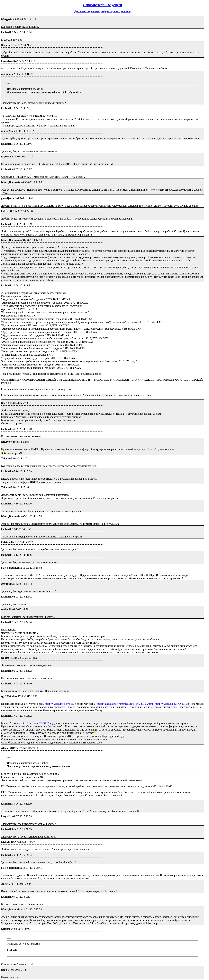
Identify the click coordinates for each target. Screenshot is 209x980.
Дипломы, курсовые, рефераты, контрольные (102, 11)
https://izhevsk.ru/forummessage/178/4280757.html (125, 704)
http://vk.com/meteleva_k (59, 704)
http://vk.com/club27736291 (170, 704)
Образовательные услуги (102, 5)
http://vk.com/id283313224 (37, 723)
